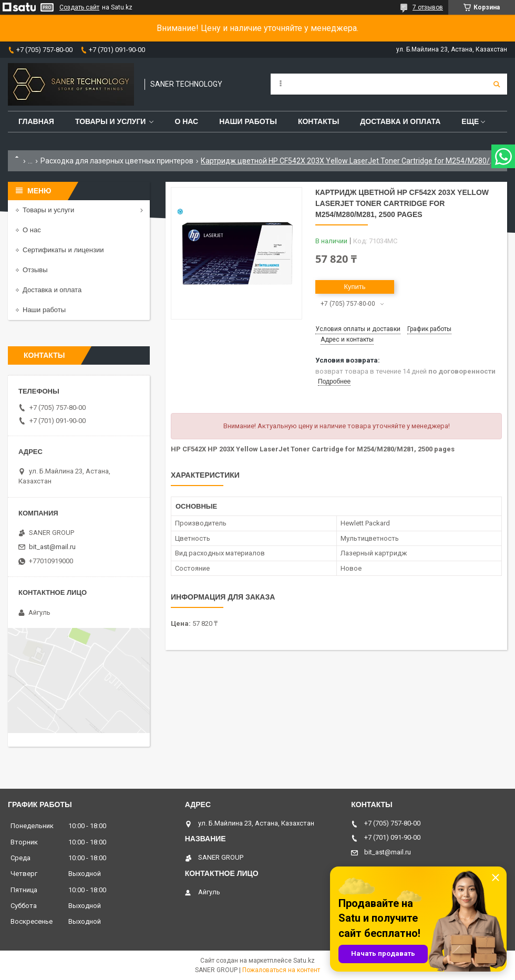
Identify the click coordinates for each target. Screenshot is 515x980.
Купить (354, 287)
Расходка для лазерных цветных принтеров (117, 161)
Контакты (318, 121)
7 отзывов (428, 7)
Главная (36, 121)
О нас (186, 121)
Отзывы (35, 270)
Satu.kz (304, 961)
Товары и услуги (111, 121)
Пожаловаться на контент (281, 970)
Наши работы (248, 121)
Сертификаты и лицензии (63, 250)
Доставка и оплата (400, 121)
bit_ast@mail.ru (52, 547)
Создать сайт (79, 7)
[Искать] (497, 84)
